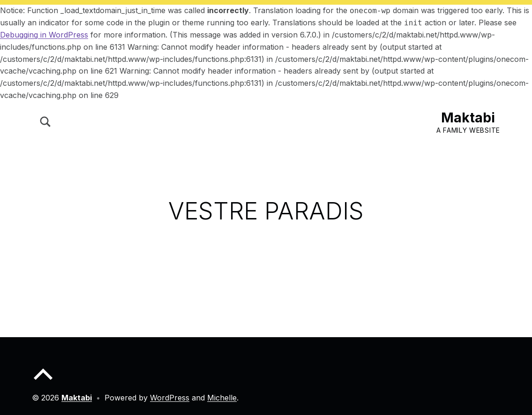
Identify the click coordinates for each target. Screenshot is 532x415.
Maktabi (468, 117)
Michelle (222, 398)
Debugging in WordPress (44, 35)
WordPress (170, 398)
